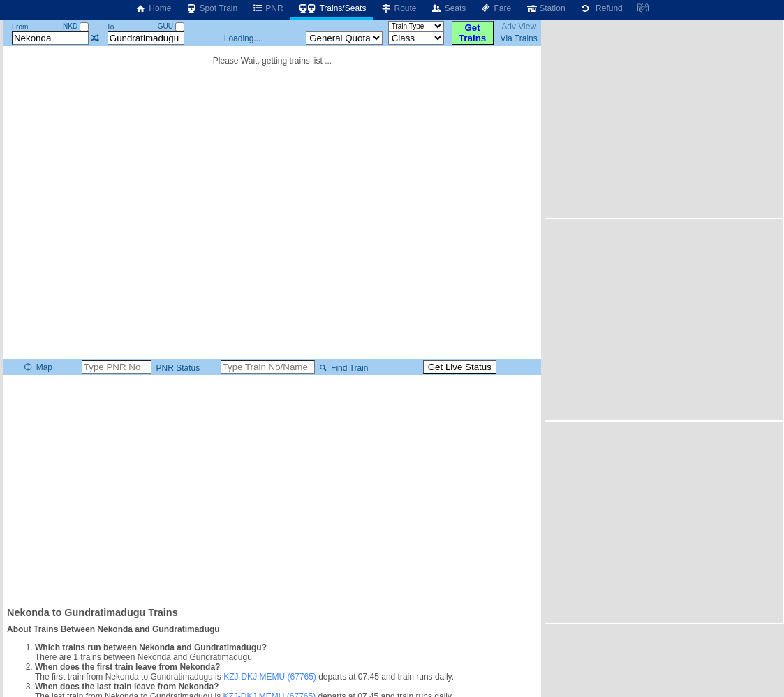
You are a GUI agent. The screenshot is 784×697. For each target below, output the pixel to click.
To (111, 27)
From (20, 27)
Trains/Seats (332, 8)
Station (545, 8)
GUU (171, 26)
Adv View (519, 27)
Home (153, 8)
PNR (267, 8)
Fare (495, 8)
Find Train (342, 368)
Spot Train (211, 8)
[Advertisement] (272, 490)
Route (398, 8)
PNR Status (177, 368)
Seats (449, 8)
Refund (601, 8)
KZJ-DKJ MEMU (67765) (270, 677)
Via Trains (519, 38)
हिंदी (643, 8)
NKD (76, 26)
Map (37, 367)
